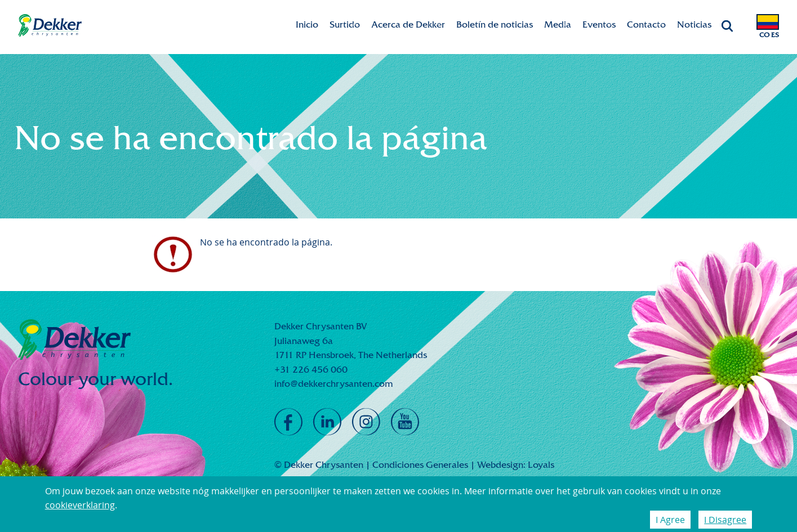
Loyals (541, 465)
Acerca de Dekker (408, 24)
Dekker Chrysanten (50, 26)
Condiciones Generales (420, 465)
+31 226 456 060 (311, 370)
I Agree (670, 520)
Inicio (307, 24)
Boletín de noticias (495, 24)
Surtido (345, 24)
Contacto (646, 24)
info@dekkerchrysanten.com (334, 384)
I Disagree (725, 520)
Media (558, 24)
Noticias (694, 24)
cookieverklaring (80, 505)
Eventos (599, 24)
